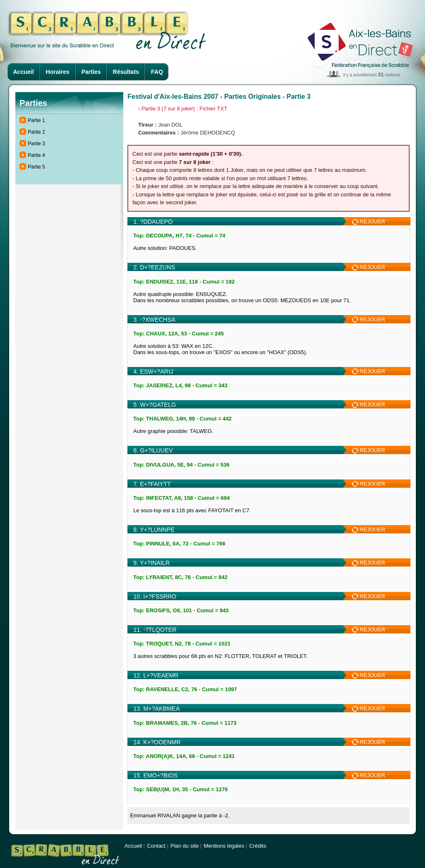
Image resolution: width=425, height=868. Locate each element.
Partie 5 (36, 167)
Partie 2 (36, 132)
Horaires (57, 72)
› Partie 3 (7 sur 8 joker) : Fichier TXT (183, 109)
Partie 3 (36, 144)
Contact (156, 846)
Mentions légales (224, 846)
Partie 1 (36, 120)
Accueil (24, 72)
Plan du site (185, 846)
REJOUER (368, 221)
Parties (91, 72)
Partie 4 (36, 155)
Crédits (258, 846)
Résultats (126, 72)
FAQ (157, 72)
